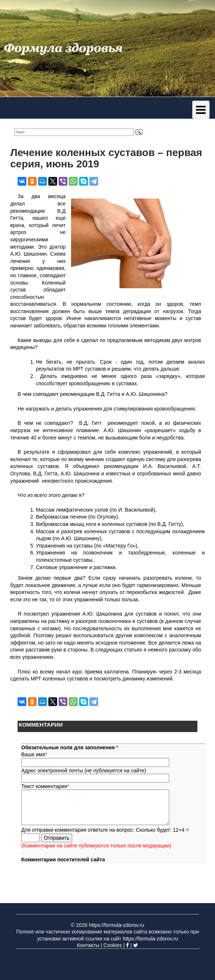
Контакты (88, 945)
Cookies (113, 945)
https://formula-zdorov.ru (117, 925)
